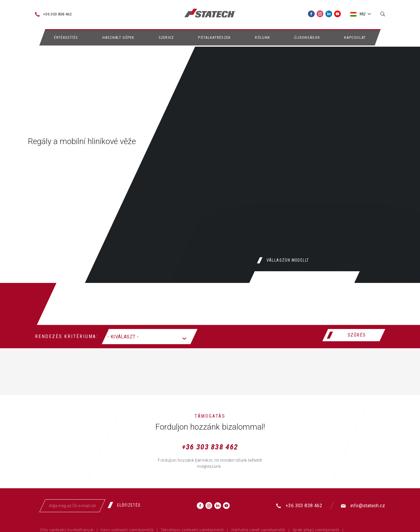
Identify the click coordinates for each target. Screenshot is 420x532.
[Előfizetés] (126, 505)
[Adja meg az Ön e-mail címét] (72, 506)
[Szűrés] (354, 335)
